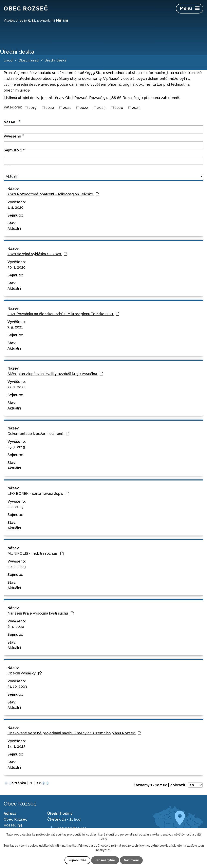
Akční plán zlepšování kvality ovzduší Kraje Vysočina (55, 374)
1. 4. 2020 (15, 207)
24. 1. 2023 (16, 746)
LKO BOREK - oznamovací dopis (38, 493)
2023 (101, 108)
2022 (84, 108)
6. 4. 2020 (16, 627)
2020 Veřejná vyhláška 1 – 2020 (37, 254)
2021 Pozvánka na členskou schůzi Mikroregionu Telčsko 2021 (63, 314)
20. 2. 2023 (17, 567)
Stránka (19, 783)
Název (11, 122)
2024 (119, 108)
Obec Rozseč (26, 8)
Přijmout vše (77, 860)
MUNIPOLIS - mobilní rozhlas (35, 553)
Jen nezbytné (105, 860)
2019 (33, 108)
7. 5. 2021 (15, 327)
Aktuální (14, 229)
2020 (50, 108)
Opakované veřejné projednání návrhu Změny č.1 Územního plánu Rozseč (74, 733)
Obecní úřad (29, 60)
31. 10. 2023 (17, 686)
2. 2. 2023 (15, 507)
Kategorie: (13, 107)
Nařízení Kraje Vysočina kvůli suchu (41, 613)
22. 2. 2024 (17, 387)
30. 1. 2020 (16, 267)
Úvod (8, 60)
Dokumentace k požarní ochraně (38, 434)
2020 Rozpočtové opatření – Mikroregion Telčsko (53, 194)
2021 (67, 108)
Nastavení (131, 860)
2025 (136, 108)
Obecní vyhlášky (25, 673)
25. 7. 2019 (16, 447)
